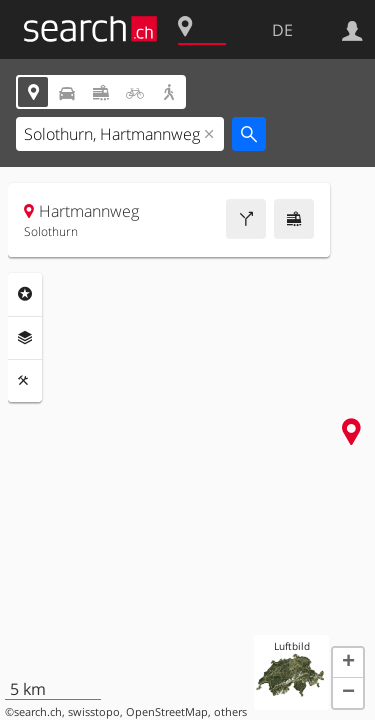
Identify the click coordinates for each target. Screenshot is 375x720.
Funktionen (25, 381)
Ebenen (25, 338)
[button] (348, 663)
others (230, 712)
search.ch (38, 712)
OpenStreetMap (167, 712)
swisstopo (94, 712)
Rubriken (25, 294)
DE (282, 30)
